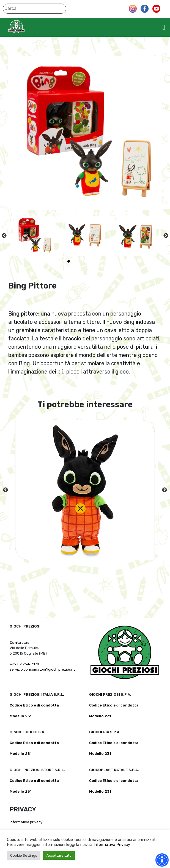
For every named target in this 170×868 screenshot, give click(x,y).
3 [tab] (85, 261)
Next (166, 236)
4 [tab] (93, 261)
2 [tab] (77, 261)
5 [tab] (102, 261)
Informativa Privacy (112, 845)
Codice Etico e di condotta (34, 705)
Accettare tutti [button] (59, 855)
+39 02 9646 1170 (24, 664)
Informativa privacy (26, 822)
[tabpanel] (34, 236)
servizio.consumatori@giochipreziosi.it (42, 669)
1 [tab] (68, 261)
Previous (4, 236)
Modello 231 (21, 716)
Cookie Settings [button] (24, 855)
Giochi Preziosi (27, 27)
